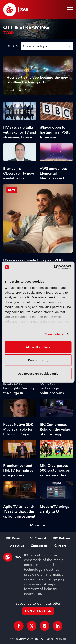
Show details (54, 334)
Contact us (39, 546)
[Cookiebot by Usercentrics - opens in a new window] (54, 267)
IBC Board (14, 538)
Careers (60, 546)
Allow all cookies (38, 347)
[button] (69, 10)
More (35, 525)
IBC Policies (62, 538)
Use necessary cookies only (38, 373)
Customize (38, 360)
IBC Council (37, 538)
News (12, 190)
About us (17, 546)
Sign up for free (38, 611)
